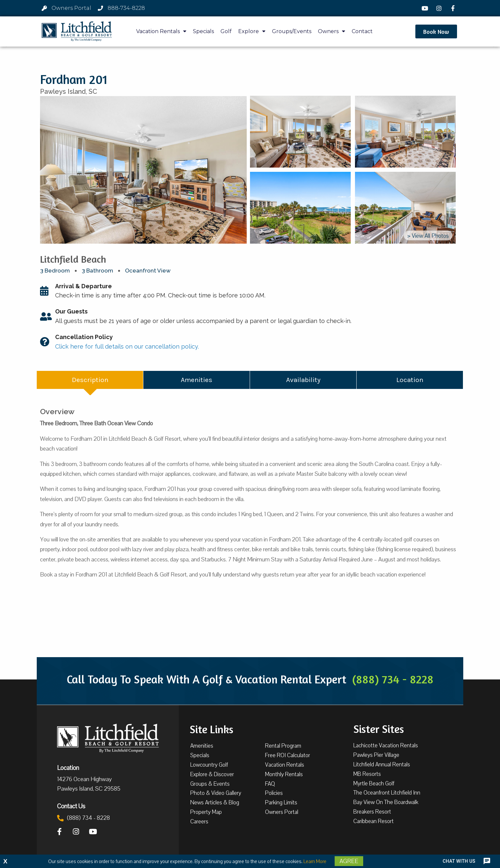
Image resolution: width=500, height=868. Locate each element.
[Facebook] (454, 8)
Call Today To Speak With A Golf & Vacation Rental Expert (250, 679)
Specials (203, 31)
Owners (332, 31)
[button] (436, 31)
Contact (362, 31)
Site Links (211, 729)
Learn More (315, 861)
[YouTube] (426, 8)
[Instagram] (440, 8)
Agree (349, 861)
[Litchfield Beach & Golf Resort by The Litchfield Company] (77, 31)
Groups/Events (292, 31)
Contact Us (71, 806)
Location (68, 768)
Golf (226, 31)
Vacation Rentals (161, 31)
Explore (252, 31)
